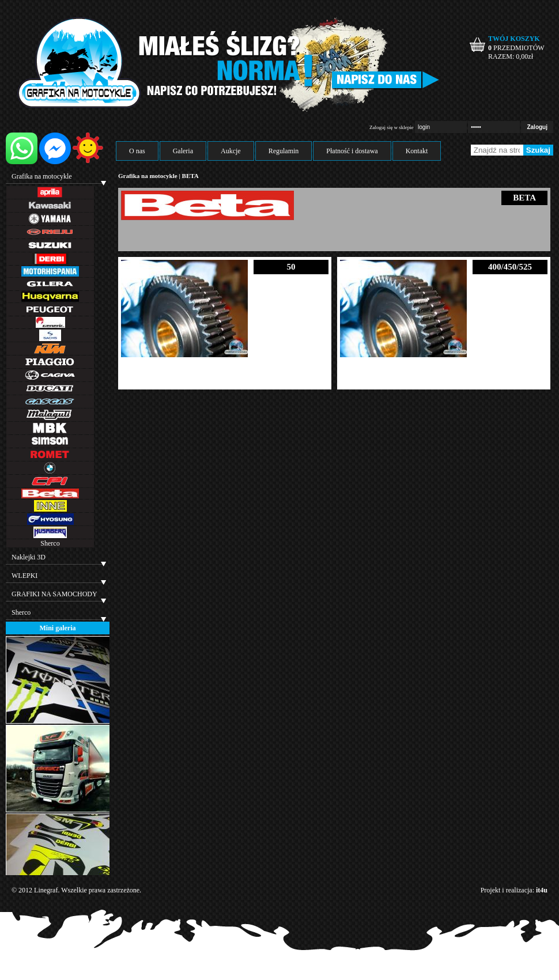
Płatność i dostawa (352, 151)
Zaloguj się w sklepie (392, 127)
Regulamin (284, 151)
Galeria (183, 151)
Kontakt (417, 151)
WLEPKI (24, 576)
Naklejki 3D (29, 557)
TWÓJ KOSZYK (514, 39)
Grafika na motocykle (42, 176)
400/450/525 (510, 267)
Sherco (50, 543)
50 (291, 267)
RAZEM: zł (511, 56)
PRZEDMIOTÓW (516, 48)
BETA (190, 176)
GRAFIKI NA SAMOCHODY (54, 594)
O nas (137, 151)
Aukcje (231, 151)
